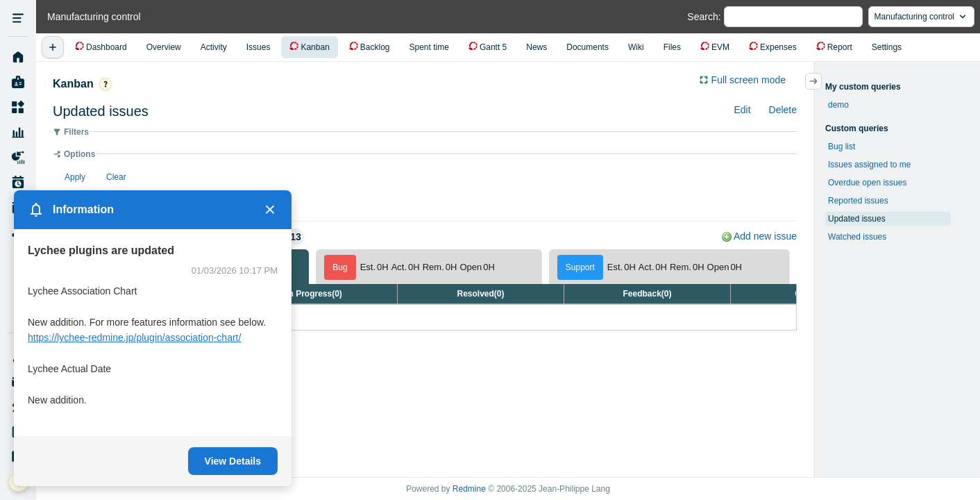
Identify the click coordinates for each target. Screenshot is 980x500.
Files (672, 47)
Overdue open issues (867, 183)
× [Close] (270, 210)
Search (702, 17)
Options (79, 154)
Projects (18, 108)
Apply (75, 177)
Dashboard (107, 47)
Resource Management (18, 133)
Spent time (429, 47)
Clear (116, 177)
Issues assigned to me (869, 165)
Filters (76, 132)
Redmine (469, 489)
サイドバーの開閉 (821, 81)
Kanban (315, 47)
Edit (742, 110)
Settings (887, 47)
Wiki (636, 47)
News (537, 47)
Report (840, 47)
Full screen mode (749, 80)
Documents (588, 47)
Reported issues (858, 201)
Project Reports (18, 158)
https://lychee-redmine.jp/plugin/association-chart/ (134, 337)
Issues (259, 47)
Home (18, 58)
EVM (720, 47)
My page (18, 83)
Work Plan (18, 183)
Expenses (778, 47)
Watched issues (857, 237)
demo (838, 105)
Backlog (375, 47)
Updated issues (857, 219)
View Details (233, 461)
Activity (214, 47)
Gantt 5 (493, 47)
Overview (164, 47)
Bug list (842, 147)
